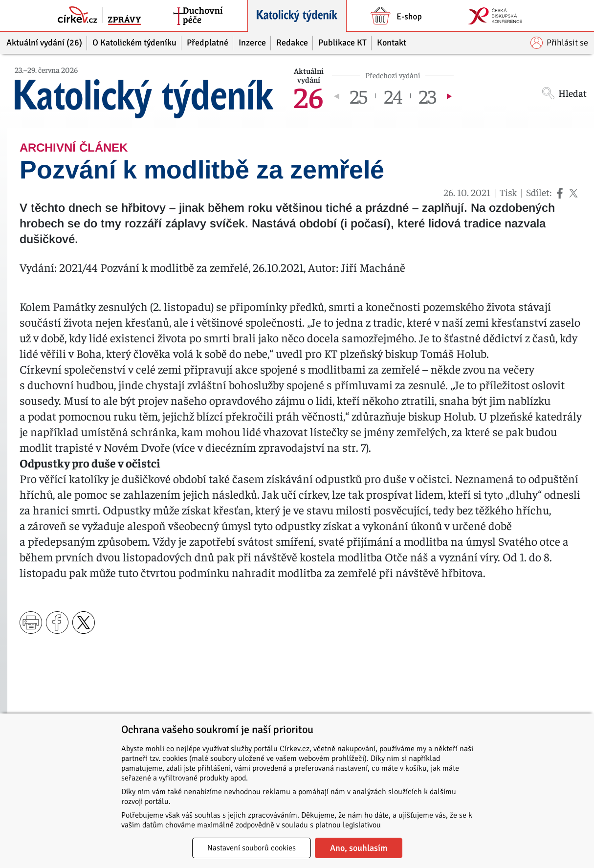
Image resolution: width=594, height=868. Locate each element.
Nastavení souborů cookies (252, 848)
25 (359, 96)
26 (308, 96)
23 (428, 96)
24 (393, 96)
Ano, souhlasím (359, 848)
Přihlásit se (559, 43)
